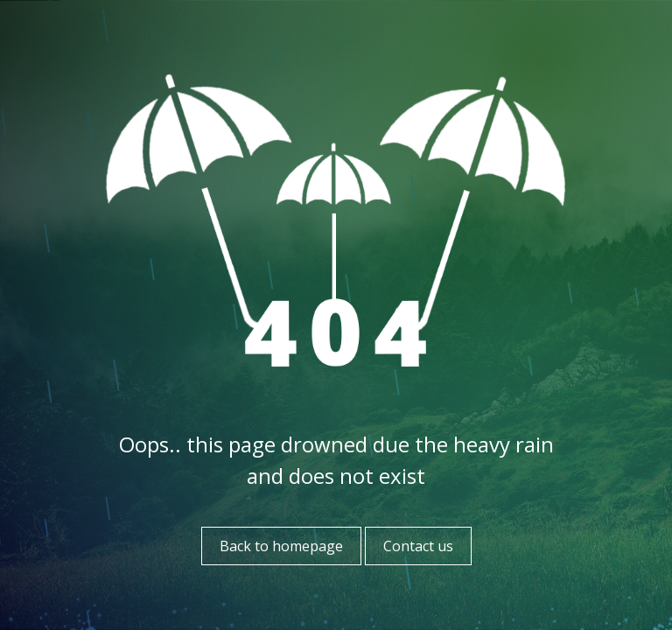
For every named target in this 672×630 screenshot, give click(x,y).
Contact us (418, 546)
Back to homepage (281, 546)
